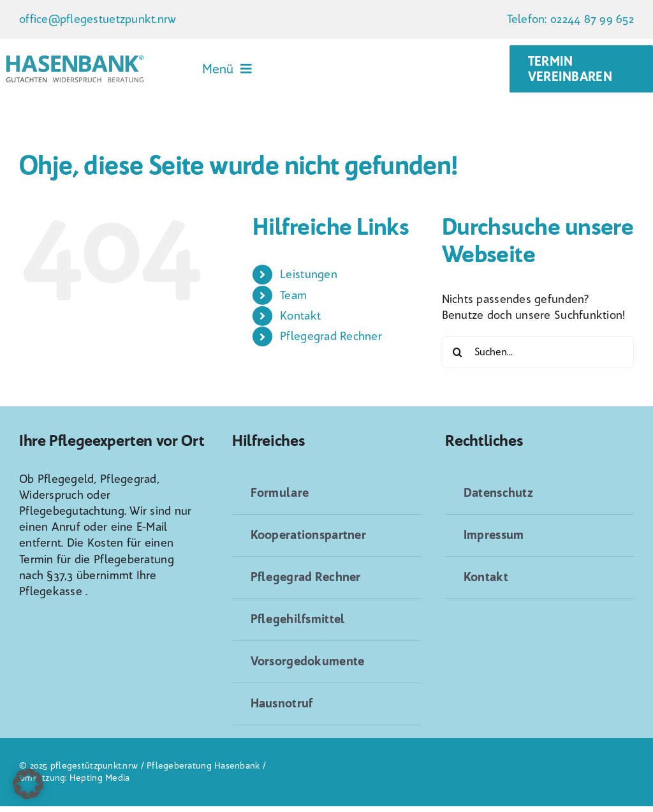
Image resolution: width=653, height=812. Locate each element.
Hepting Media (100, 778)
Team (293, 295)
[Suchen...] (538, 352)
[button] (28, 784)
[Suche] (458, 352)
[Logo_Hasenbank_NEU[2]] (75, 61)
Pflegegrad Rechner (331, 336)
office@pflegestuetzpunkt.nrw (98, 19)
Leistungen (309, 274)
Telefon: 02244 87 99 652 (570, 19)
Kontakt (300, 316)
